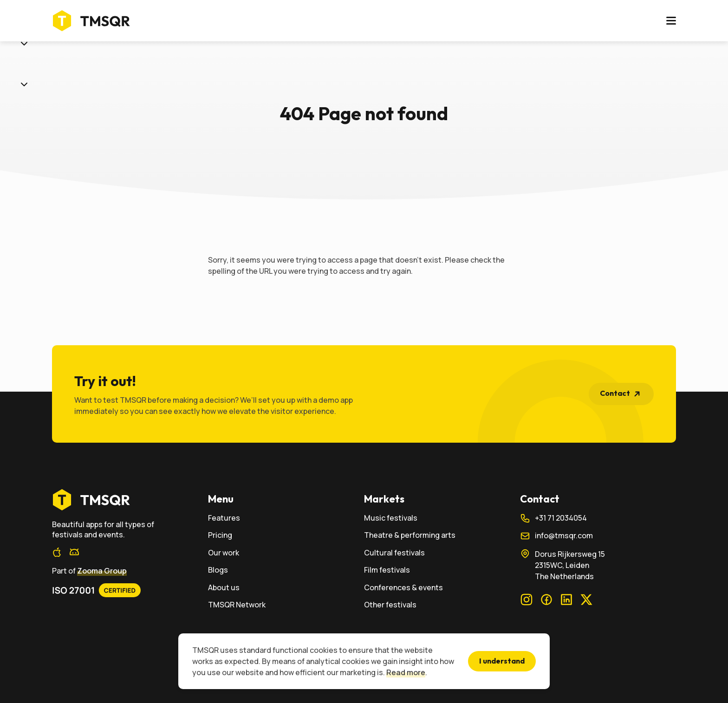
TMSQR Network (237, 605)
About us (466, 22)
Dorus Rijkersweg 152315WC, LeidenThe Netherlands (562, 565)
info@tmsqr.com (556, 536)
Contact (622, 394)
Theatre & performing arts (410, 535)
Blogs (429, 22)
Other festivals (390, 605)
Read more (406, 672)
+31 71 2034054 (553, 518)
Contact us (645, 21)
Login (594, 22)
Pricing (347, 22)
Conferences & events (403, 588)
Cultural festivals (394, 553)
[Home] (94, 22)
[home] (130, 500)
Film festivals (387, 570)
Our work (392, 22)
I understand (502, 661)
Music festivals (391, 518)
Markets (254, 22)
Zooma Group (102, 571)
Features (302, 22)
